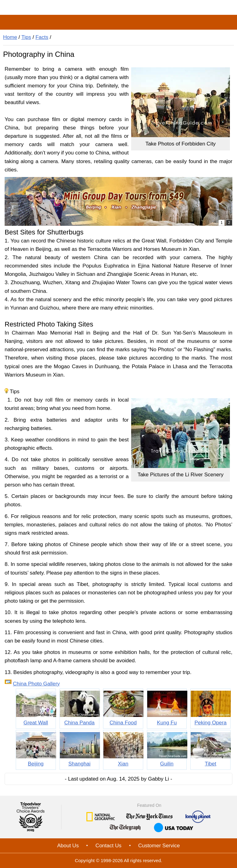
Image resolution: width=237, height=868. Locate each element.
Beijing (36, 764)
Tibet (211, 764)
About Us (68, 846)
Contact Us (108, 846)
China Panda (79, 723)
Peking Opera (210, 723)
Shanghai (79, 764)
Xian (123, 764)
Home (10, 37)
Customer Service (159, 846)
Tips (26, 37)
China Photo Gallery (36, 684)
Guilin (167, 764)
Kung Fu (167, 723)
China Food (123, 723)
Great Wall (36, 723)
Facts (42, 37)
